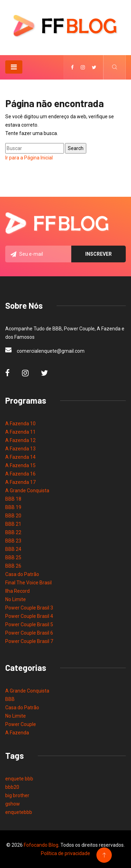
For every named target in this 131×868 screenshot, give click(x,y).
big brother (17, 795)
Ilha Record (17, 591)
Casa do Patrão (22, 574)
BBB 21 (13, 524)
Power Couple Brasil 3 (29, 608)
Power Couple (21, 724)
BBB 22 (13, 532)
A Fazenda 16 (20, 474)
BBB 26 (13, 566)
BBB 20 (13, 516)
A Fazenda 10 (20, 424)
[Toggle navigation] (14, 67)
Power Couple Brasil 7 (29, 641)
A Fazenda (17, 733)
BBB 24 (13, 549)
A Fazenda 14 (20, 457)
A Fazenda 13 (20, 449)
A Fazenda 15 (20, 465)
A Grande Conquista (27, 491)
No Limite (16, 599)
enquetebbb (19, 812)
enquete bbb (19, 779)
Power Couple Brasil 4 (29, 616)
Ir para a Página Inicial (29, 158)
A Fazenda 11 (20, 432)
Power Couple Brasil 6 (29, 633)
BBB (10, 699)
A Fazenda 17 (20, 482)
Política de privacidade (65, 853)
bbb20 (12, 787)
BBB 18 (13, 499)
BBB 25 (13, 558)
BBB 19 (13, 507)
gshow (13, 804)
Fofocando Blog (41, 845)
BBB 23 (13, 541)
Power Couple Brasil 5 (29, 624)
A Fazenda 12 (20, 440)
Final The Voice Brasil (28, 583)
